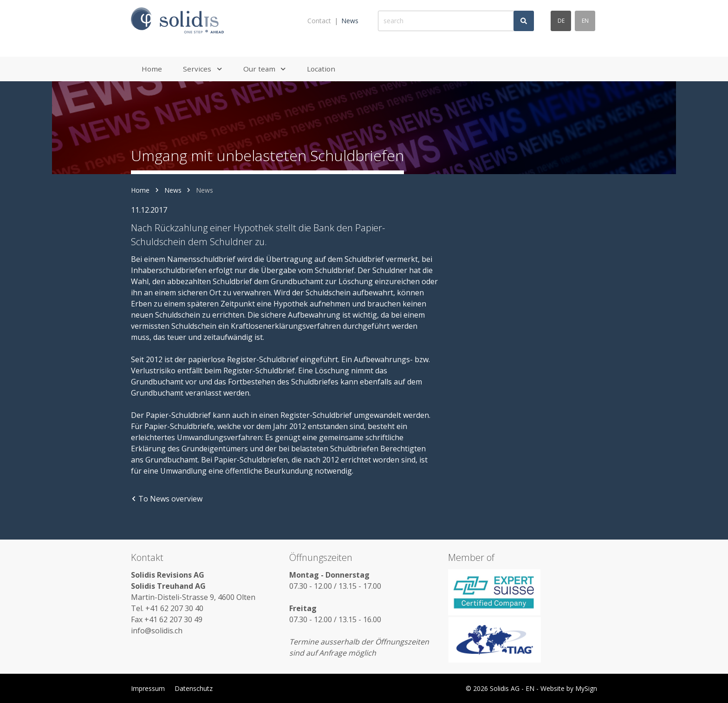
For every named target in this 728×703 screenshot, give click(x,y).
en (585, 21)
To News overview (167, 499)
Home (140, 190)
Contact (319, 21)
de (561, 21)
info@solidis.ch (157, 631)
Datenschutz (194, 688)
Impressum (148, 688)
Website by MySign (569, 688)
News (350, 21)
